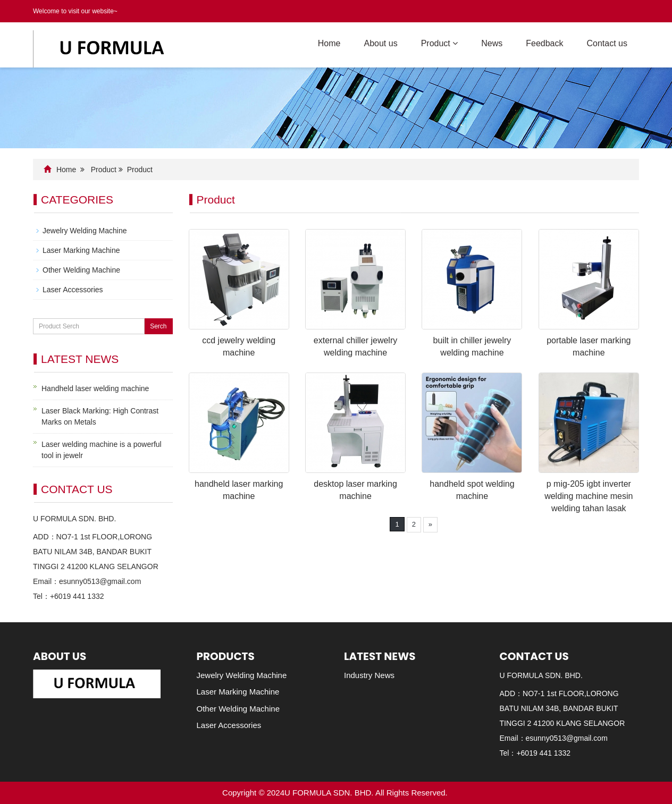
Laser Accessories (73, 290)
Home (329, 43)
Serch (158, 326)
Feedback (544, 43)
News (492, 43)
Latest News (380, 656)
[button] (455, 43)
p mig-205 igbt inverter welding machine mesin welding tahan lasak (589, 496)
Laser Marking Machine (81, 250)
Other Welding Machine (81, 270)
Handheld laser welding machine (95, 388)
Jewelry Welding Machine (85, 231)
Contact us (607, 43)
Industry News (369, 675)
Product (440, 43)
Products (226, 656)
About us (380, 43)
